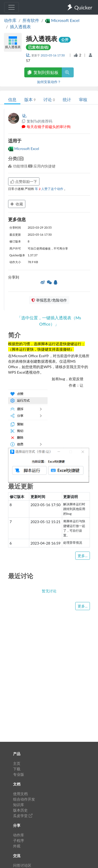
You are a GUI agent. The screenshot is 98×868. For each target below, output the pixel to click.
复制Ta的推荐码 (37, 121)
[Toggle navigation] (11, 7)
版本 (30, 99)
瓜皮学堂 (23, 816)
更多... (83, 556)
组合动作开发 (24, 799)
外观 (17, 846)
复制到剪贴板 (43, 72)
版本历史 (20, 810)
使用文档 (20, 794)
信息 (12, 99)
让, (29, 55)
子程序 (19, 840)
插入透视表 (20, 27)
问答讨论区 (22, 865)
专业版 (19, 774)
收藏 (17, 204)
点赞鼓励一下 (24, 181)
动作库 (10, 20)
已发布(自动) (38, 47)
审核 (83, 99)
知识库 (19, 805)
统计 (67, 99)
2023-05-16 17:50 (53, 55)
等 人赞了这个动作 (49, 189)
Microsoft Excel (24, 149)
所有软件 (31, 20)
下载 (17, 769)
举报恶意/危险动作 (49, 300)
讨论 (49, 99)
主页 (17, 763)
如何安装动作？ (49, 82)
